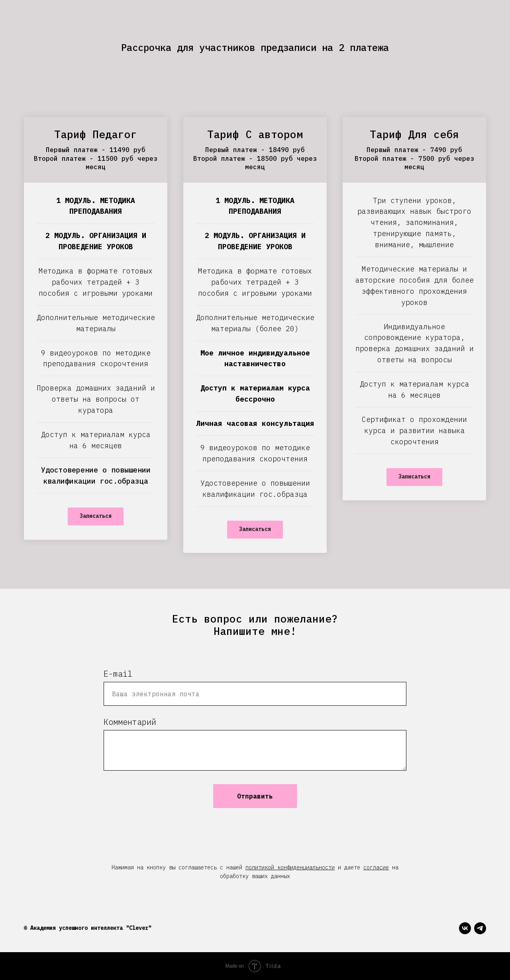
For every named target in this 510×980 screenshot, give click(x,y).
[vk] (465, 928)
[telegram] (480, 928)
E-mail (118, 674)
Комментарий (130, 722)
